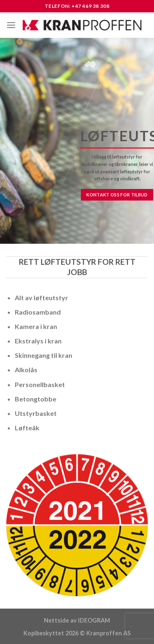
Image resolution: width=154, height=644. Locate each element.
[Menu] (11, 25)
